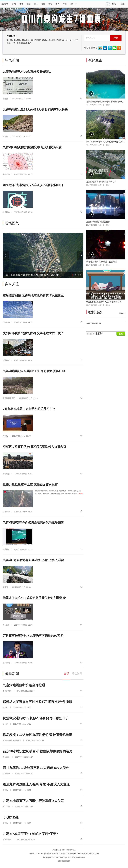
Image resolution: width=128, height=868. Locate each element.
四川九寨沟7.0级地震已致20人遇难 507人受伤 (36, 768)
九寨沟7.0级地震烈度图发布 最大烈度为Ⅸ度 (32, 147)
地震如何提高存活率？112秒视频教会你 (104, 302)
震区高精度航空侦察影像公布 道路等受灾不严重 (32, 275)
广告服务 (48, 854)
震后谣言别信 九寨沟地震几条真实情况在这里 (33, 295)
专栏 (65, 4)
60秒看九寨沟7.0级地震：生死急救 (102, 262)
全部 (66, 673)
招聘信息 (62, 854)
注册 (123, 4)
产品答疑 (96, 854)
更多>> (122, 313)
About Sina (40, 854)
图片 (57, 4)
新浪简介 (32, 854)
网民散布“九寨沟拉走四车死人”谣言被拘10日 (33, 185)
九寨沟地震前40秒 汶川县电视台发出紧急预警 (33, 522)
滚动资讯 (77, 673)
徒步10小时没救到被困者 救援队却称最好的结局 (37, 751)
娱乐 (36, 4)
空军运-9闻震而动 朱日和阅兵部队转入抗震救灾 (34, 447)
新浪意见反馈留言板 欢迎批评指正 (64, 850)
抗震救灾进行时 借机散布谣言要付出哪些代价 (36, 718)
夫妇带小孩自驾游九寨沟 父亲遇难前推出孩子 (33, 333)
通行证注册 (88, 854)
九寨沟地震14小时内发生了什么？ (101, 182)
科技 (43, 4)
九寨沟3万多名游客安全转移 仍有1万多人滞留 (33, 560)
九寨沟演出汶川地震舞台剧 (98, 222)
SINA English (78, 854)
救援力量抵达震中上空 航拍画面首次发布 (30, 484)
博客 (50, 4)
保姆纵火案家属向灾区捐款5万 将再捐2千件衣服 (37, 702)
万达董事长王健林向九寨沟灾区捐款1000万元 (33, 636)
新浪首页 (5, 4)
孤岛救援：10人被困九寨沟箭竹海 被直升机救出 (37, 735)
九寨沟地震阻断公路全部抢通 (24, 685)
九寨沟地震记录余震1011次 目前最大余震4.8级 (34, 371)
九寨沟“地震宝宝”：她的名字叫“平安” (30, 834)
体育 (21, 4)
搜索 (116, 38)
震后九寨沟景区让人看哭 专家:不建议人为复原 (36, 784)
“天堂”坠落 (11, 817)
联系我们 (55, 854)
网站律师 (70, 854)
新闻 (14, 4)
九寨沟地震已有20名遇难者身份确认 (27, 72)
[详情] (81, 494)
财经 (28, 4)
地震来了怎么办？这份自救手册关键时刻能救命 (34, 598)
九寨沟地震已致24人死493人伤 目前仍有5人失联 (35, 109)
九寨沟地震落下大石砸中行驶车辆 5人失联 (33, 801)
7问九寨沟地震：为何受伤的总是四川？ (29, 409)
